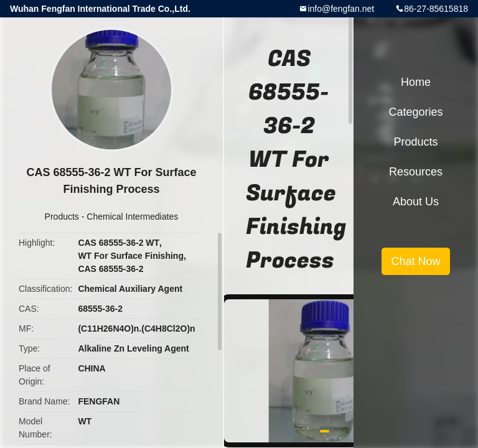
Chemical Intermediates (132, 217)
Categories (415, 112)
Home (416, 82)
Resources (416, 172)
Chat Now (415, 261)
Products (62, 217)
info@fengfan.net (341, 9)
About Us (416, 202)
